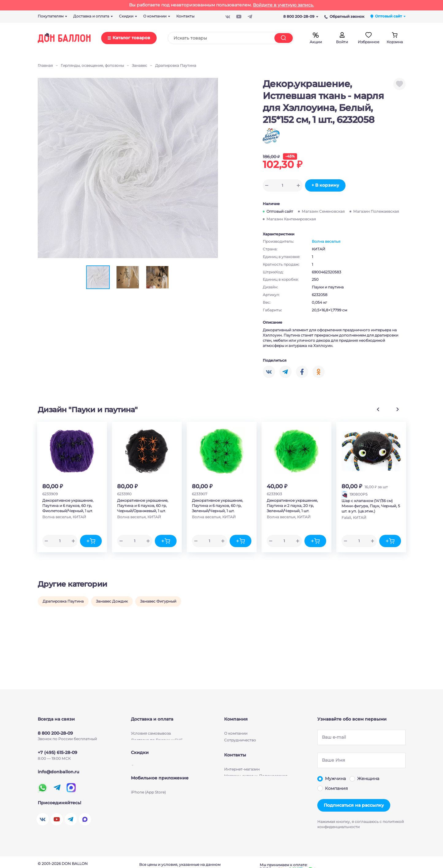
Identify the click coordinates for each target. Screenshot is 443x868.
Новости (232, 736)
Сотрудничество (240, 729)
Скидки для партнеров (153, 773)
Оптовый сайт (280, 211)
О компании (236, 722)
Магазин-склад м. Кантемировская (258, 800)
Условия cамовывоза (151, 722)
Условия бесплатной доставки (160, 736)
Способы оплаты (147, 742)
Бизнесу (232, 750)
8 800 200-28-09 (301, 16)
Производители (239, 742)
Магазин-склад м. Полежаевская (256, 786)
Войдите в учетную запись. (283, 5)
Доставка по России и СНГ (157, 729)
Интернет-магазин (242, 780)
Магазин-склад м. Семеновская (254, 793)
